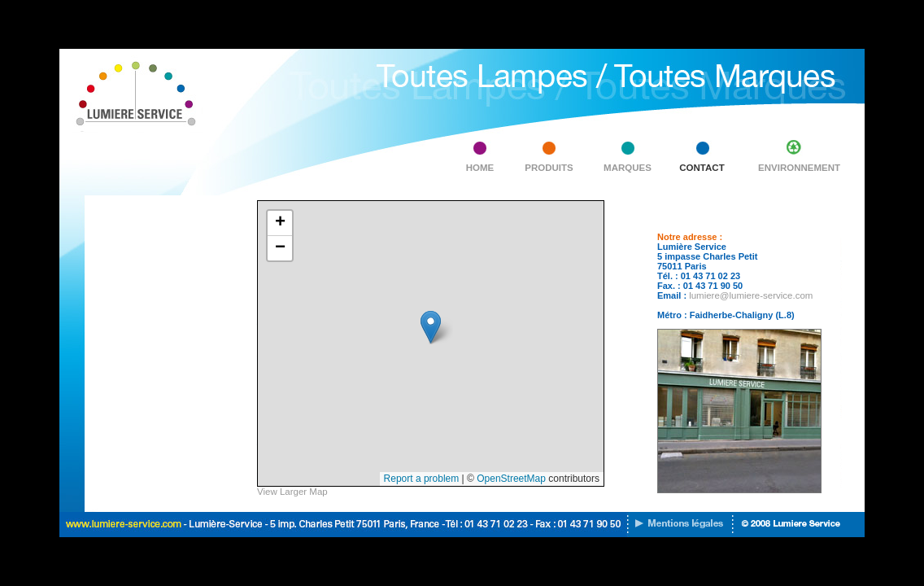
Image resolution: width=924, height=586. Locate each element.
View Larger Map (292, 492)
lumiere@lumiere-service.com (751, 295)
